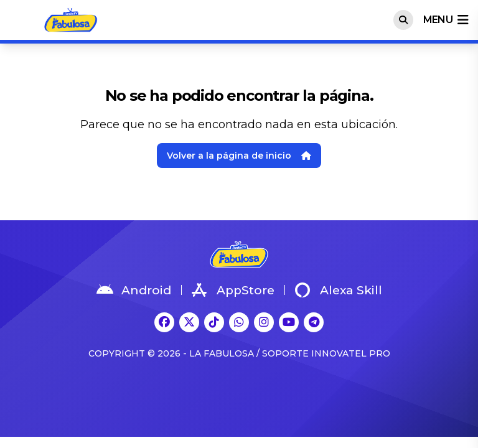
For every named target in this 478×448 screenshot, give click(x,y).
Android (134, 290)
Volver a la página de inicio (239, 156)
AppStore (233, 290)
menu (446, 20)
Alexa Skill (339, 290)
